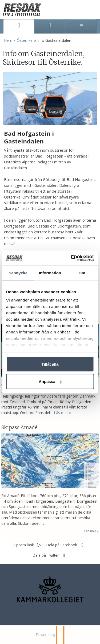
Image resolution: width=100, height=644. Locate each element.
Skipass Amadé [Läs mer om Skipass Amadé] (19, 428)
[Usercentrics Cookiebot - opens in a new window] (71, 258)
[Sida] (19, 26)
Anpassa (50, 381)
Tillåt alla (50, 364)
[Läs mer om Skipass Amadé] (50, 479)
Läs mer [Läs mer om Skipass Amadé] (90, 531)
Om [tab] (82, 273)
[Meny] (81, 26)
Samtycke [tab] (18, 273)
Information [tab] (50, 273)
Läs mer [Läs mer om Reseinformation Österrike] (61, 413)
